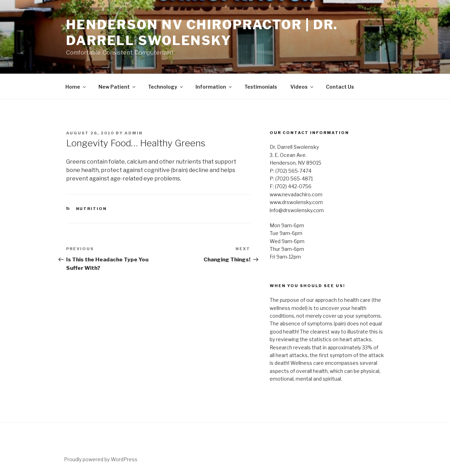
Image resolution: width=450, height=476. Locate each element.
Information (214, 87)
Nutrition (92, 209)
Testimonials (261, 87)
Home (76, 87)
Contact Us (340, 87)
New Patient (117, 87)
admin (134, 133)
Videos (302, 87)
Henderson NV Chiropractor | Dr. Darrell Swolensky (202, 33)
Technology (166, 87)
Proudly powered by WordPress (101, 459)
